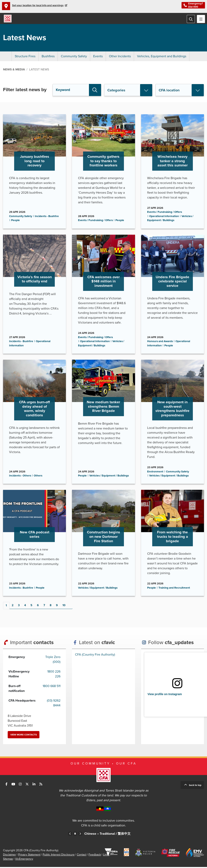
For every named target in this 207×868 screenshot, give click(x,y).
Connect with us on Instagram (20, 785)
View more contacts (24, 736)
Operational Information (164, 217)
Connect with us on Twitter (27, 785)
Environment (155, 472)
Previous (70, 835)
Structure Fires (25, 57)
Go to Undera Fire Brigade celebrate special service (173, 295)
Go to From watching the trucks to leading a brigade (173, 544)
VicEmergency (24, 860)
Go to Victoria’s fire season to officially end (34, 295)
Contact (82, 856)
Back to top (195, 786)
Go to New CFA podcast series (34, 544)
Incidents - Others (20, 477)
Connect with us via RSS (41, 785)
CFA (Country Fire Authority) (95, 656)
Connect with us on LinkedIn (34, 785)
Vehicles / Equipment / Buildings (109, 477)
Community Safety (74, 57)
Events (98, 57)
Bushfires (48, 57)
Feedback (95, 856)
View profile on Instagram (165, 695)
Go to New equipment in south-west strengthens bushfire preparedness (173, 423)
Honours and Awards (160, 342)
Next (73, 606)
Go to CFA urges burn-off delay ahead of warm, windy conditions (34, 423)
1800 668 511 (52, 687)
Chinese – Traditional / (107, 835)
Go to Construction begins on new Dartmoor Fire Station (103, 544)
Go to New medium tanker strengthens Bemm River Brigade (103, 423)
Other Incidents (120, 57)
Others (38, 477)
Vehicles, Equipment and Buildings (162, 57)
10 (64, 606)
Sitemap (8, 860)
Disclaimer (10, 856)
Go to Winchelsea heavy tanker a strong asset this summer (173, 172)
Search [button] (95, 91)
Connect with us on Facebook (6, 785)
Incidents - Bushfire (47, 217)
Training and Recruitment (174, 589)
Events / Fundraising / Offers (95, 221)
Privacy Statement (29, 856)
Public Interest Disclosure (59, 856)
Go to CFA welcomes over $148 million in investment (103, 295)
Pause (75, 835)
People (15, 221)
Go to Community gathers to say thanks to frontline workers (103, 172)
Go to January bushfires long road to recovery (34, 172)
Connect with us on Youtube (13, 785)
